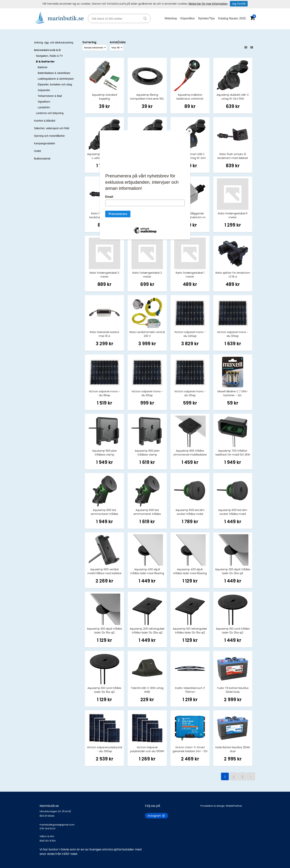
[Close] (189, 131)
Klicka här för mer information (208, 4)
